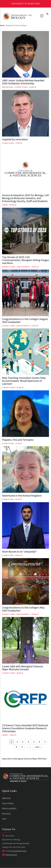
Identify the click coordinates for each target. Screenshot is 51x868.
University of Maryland (26, 4)
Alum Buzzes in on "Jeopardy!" (19, 552)
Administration (11, 855)
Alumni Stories (8, 143)
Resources (6, 813)
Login (4, 818)
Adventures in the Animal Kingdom (22, 496)
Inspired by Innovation (15, 139)
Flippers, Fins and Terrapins (18, 440)
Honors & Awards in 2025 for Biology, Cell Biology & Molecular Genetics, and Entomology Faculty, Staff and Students (26, 198)
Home (2, 25)
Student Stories (21, 87)
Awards (5, 205)
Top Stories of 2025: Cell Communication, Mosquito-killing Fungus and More (25, 260)
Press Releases (8, 87)
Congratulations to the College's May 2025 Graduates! (23, 609)
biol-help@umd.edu (18, 851)
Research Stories (9, 267)
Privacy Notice (8, 803)
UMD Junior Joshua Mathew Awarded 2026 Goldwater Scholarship (23, 82)
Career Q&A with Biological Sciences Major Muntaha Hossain (22, 668)
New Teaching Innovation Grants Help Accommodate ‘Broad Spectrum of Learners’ (24, 381)
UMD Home (6, 798)
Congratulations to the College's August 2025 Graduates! (25, 320)
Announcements (23, 267)
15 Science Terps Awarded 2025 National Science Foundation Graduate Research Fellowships (25, 728)
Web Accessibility (9, 808)
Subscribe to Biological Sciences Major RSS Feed (24, 759)
